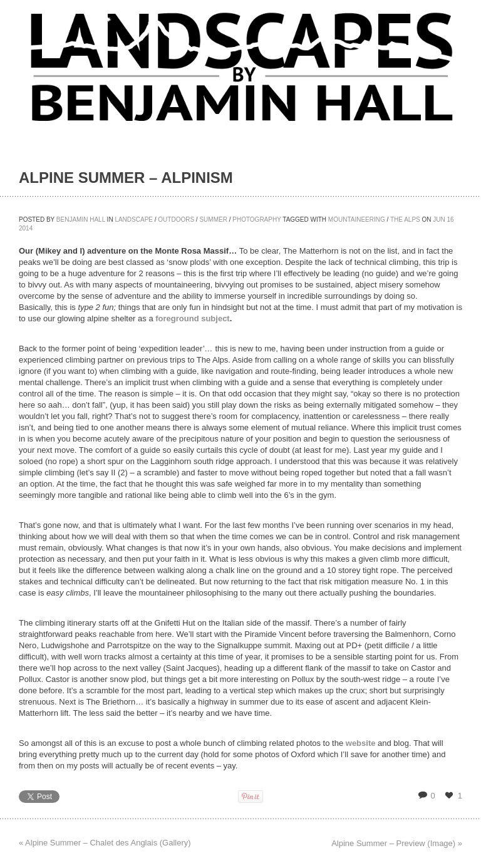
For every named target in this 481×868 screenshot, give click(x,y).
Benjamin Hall (81, 220)
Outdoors (176, 220)
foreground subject (192, 318)
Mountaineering (357, 220)
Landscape (134, 220)
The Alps (405, 220)
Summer (213, 220)
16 (451, 220)
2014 (26, 228)
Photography (256, 220)
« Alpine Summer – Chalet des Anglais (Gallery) (105, 843)
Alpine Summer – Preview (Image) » (397, 843)
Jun (439, 220)
